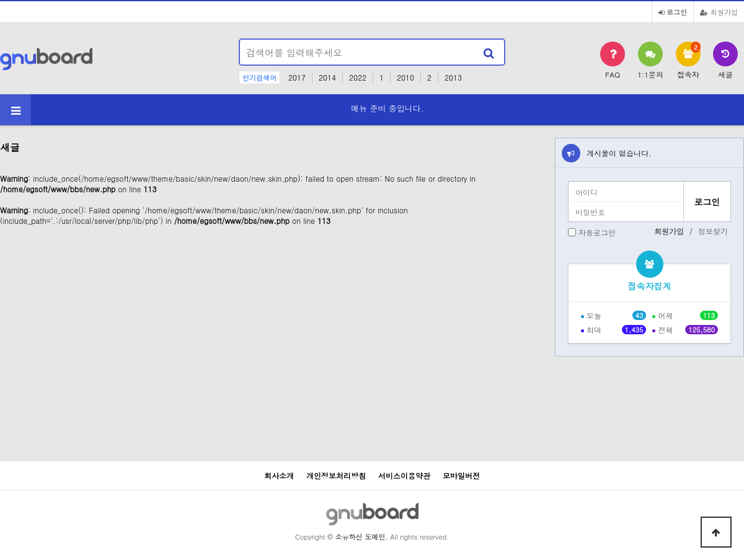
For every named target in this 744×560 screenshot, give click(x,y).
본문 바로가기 (0, 0)
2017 (297, 77)
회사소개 (279, 475)
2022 (358, 77)
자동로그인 (597, 232)
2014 (327, 77)
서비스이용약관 (404, 475)
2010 (405, 77)
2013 (453, 77)
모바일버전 (461, 475)
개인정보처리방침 (336, 475)
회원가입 (719, 12)
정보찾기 (713, 231)
